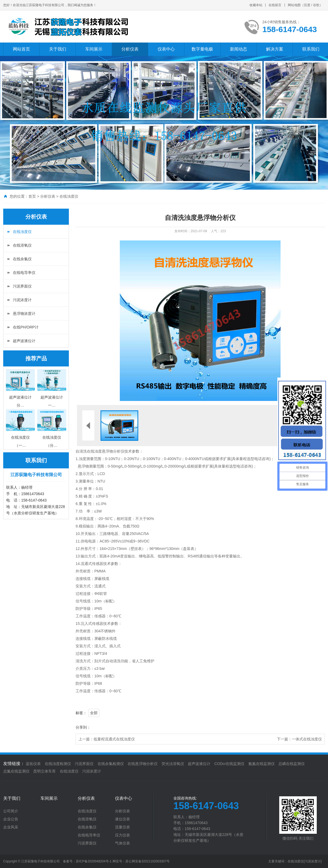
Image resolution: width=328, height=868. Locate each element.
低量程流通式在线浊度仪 (114, 739)
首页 (32, 196)
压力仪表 (122, 835)
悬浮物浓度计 (24, 313)
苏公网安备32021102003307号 (148, 861)
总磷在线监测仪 (292, 764)
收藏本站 (256, 5)
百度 (307, 5)
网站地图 (294, 5)
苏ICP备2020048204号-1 (94, 861)
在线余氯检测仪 (111, 764)
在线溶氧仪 (22, 245)
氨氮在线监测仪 (262, 764)
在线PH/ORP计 (26, 327)
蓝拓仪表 (33, 764)
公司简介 (11, 811)
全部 (94, 713)
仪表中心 (166, 49)
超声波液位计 (24, 341)
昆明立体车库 (44, 771)
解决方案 (275, 49)
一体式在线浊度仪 (307, 739)
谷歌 (316, 5)
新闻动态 (238, 49)
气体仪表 (122, 843)
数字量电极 (202, 49)
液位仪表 (122, 819)
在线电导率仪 (24, 273)
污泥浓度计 (22, 300)
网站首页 (21, 49)
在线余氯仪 (22, 259)
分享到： (83, 727)
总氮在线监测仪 (16, 771)
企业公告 (11, 819)
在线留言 (275, 5)
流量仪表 (122, 827)
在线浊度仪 (69, 196)
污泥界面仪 (22, 286)
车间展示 (94, 49)
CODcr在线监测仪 (230, 764)
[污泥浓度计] (313, 861)
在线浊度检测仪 (58, 764)
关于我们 (58, 49)
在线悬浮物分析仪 (143, 764)
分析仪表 (130, 49)
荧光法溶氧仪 (173, 764)
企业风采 (11, 827)
